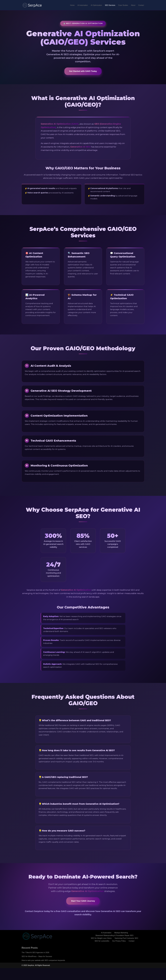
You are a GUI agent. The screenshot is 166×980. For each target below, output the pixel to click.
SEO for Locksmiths (102, 953)
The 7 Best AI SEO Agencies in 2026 (35, 964)
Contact (141, 5)
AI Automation (82, 5)
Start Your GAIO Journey (83, 913)
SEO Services (109, 5)
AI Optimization (95, 5)
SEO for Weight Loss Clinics (101, 950)
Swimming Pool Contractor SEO (127, 950)
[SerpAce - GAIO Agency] (32, 5)
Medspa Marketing (121, 945)
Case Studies (123, 5)
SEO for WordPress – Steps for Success (37, 968)
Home (71, 5)
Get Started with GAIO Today (83, 71)
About (133, 5)
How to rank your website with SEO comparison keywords (43, 972)
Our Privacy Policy (119, 953)
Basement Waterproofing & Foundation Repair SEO (115, 947)
